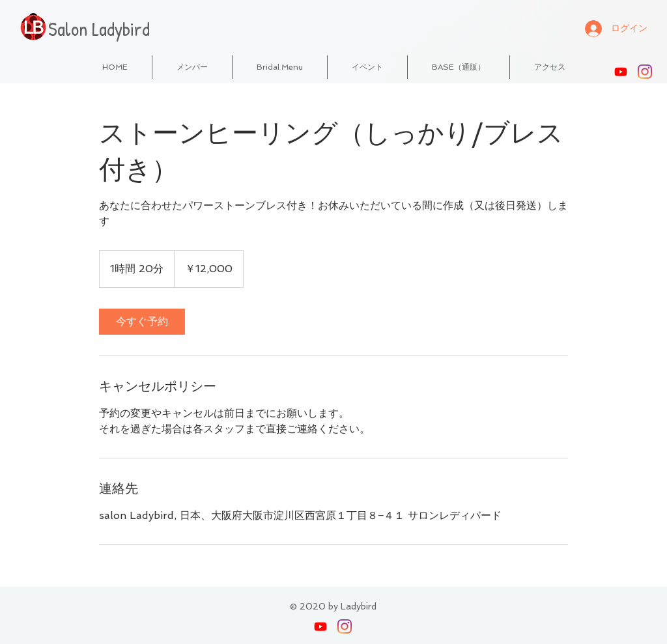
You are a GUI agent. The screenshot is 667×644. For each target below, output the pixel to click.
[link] (142, 322)
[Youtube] (621, 72)
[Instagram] (645, 72)
